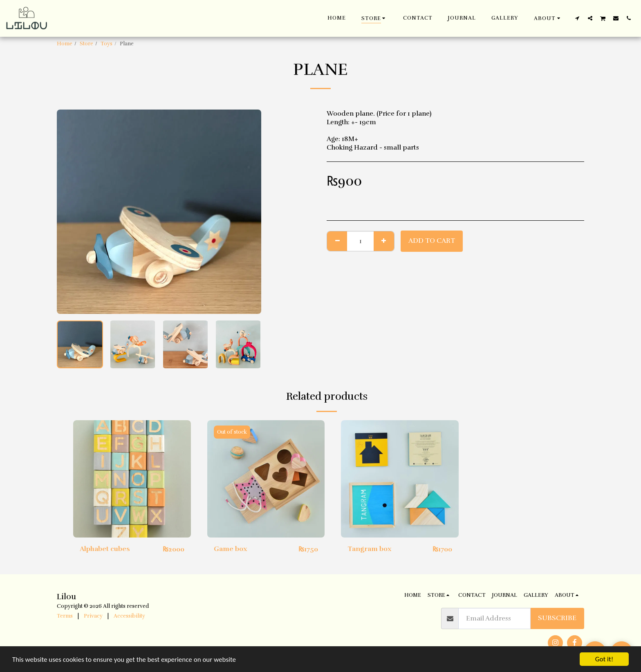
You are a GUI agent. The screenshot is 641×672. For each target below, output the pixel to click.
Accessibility (129, 616)
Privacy (93, 616)
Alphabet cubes (105, 549)
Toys (106, 44)
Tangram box (370, 549)
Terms (65, 616)
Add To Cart (432, 241)
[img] (132, 479)
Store (86, 44)
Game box (231, 549)
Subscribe (557, 618)
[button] (548, 18)
